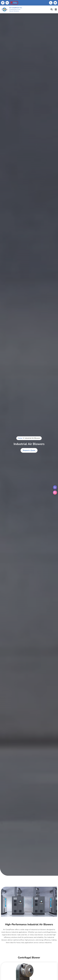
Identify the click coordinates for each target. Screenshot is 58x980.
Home (20, 438)
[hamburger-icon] (56, 9)
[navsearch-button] (52, 10)
